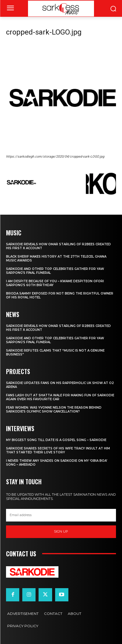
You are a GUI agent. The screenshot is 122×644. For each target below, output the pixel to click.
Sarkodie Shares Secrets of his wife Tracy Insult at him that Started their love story (58, 450)
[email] (61, 515)
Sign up (61, 531)
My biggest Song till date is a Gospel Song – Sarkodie (56, 440)
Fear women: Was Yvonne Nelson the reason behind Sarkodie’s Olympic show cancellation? (54, 410)
